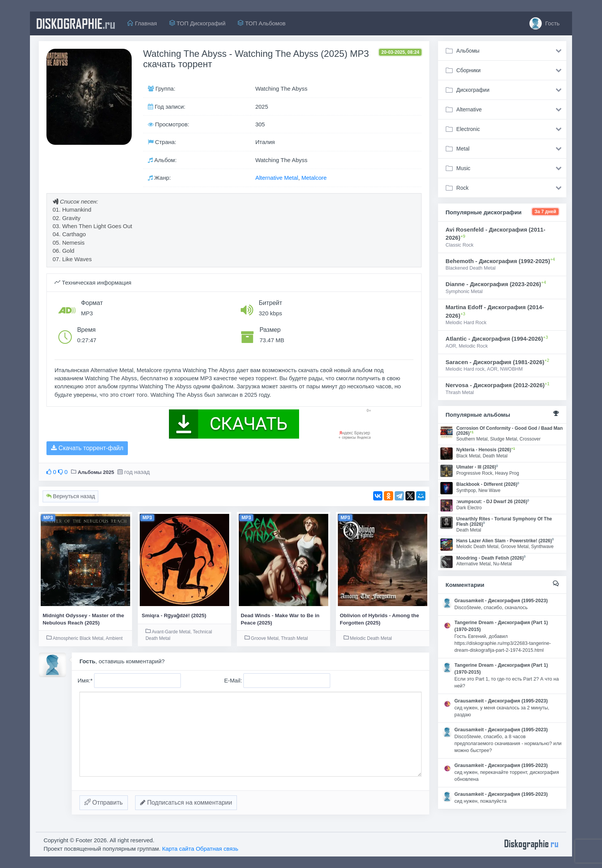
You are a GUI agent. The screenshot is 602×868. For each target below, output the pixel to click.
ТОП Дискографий (198, 23)
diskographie (76, 23)
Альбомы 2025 (96, 472)
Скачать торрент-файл (87, 448)
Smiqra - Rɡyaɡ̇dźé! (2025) (174, 615)
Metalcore (314, 178)
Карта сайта (178, 849)
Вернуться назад (70, 496)
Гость (545, 23)
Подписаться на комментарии (186, 803)
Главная (142, 23)
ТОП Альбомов (261, 23)
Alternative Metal (277, 178)
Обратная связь (217, 849)
